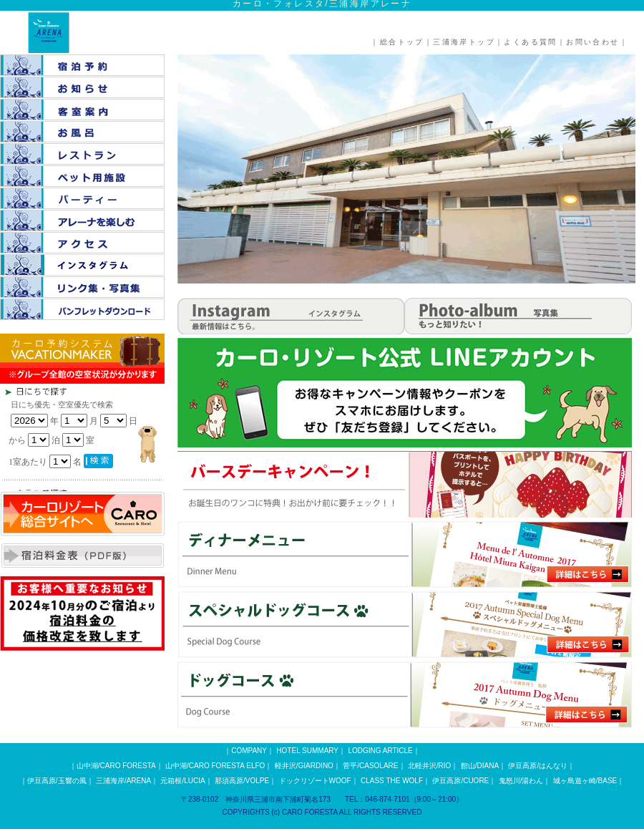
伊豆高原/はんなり (538, 766)
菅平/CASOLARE (370, 766)
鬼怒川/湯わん (521, 781)
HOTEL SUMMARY (307, 751)
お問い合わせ (592, 42)
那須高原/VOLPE (242, 781)
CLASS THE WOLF (392, 781)
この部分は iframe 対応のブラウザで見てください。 (107, 437)
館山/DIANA (480, 766)
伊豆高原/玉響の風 (57, 781)
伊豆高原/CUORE (460, 781)
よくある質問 (530, 42)
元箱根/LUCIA (182, 781)
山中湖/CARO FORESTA (116, 766)
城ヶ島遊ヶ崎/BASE (585, 781)
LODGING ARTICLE (380, 751)
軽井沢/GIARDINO (304, 766)
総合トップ (402, 42)
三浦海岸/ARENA (123, 781)
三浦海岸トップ (464, 42)
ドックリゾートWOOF (315, 781)
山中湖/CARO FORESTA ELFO (215, 766)
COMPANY (249, 751)
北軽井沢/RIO (430, 766)
